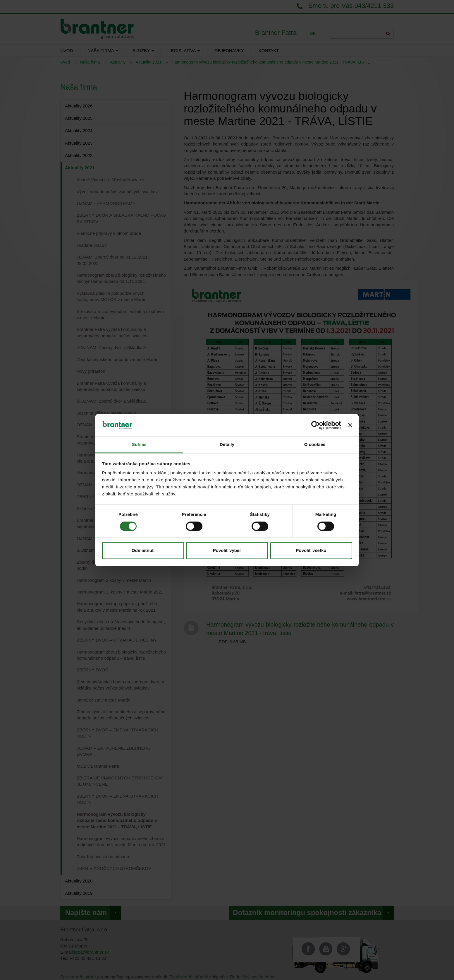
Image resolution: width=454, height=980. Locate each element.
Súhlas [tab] (139, 445)
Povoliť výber (227, 551)
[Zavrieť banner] (350, 425)
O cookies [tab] (315, 445)
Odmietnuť (143, 551)
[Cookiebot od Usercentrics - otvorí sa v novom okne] (315, 425)
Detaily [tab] (227, 445)
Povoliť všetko (311, 551)
